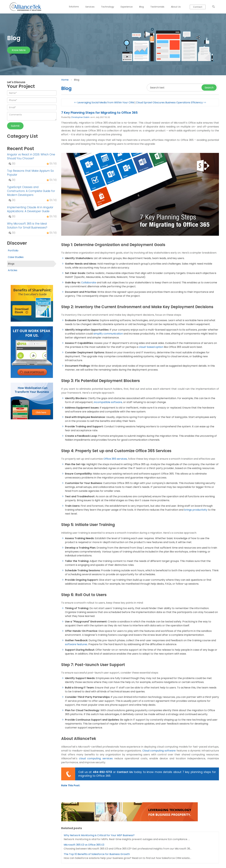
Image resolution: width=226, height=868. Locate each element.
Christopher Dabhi (80, 117)
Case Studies (16, 257)
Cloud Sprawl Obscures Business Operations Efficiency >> (171, 102)
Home (65, 80)
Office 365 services (115, 459)
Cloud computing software (159, 751)
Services (90, 7)
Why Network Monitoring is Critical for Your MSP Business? (99, 835)
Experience (127, 7)
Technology (108, 7)
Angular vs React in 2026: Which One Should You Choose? (31, 156)
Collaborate (89, 283)
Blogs (11, 264)
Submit (15, 126)
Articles (13, 270)
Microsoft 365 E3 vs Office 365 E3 (84, 845)
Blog (141, 7)
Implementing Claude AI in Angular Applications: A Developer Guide (30, 209)
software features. (76, 644)
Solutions (74, 7)
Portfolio (13, 251)
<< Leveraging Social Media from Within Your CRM (104, 102)
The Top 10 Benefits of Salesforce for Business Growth (97, 854)
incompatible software (108, 402)
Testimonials (157, 7)
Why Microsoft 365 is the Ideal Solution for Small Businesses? (27, 226)
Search (209, 88)
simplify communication (108, 334)
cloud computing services (96, 758)
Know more (19, 50)
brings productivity (196, 510)
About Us (176, 7)
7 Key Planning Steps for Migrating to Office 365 (99, 113)
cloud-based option (151, 347)
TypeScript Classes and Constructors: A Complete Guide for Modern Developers (31, 191)
